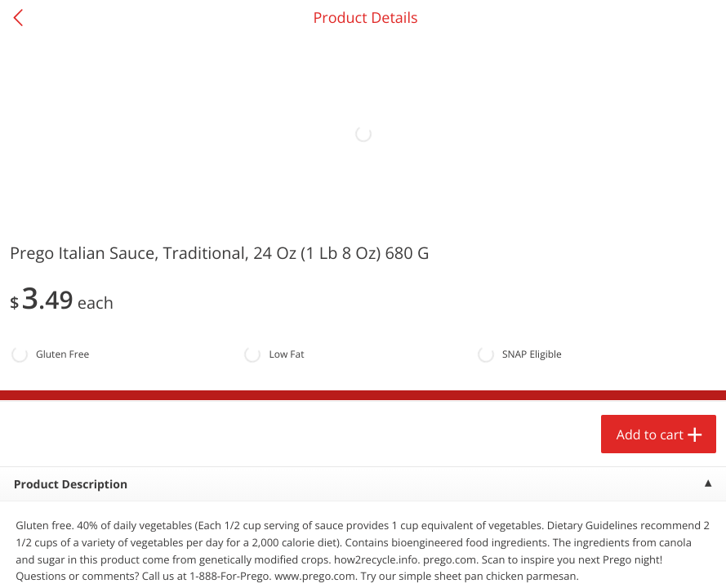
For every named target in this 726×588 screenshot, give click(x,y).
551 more (648, 209)
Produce (48, 209)
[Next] (693, 396)
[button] (111, 375)
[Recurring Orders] (194, 253)
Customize (287, 558)
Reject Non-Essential (169, 558)
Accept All (53, 558)
